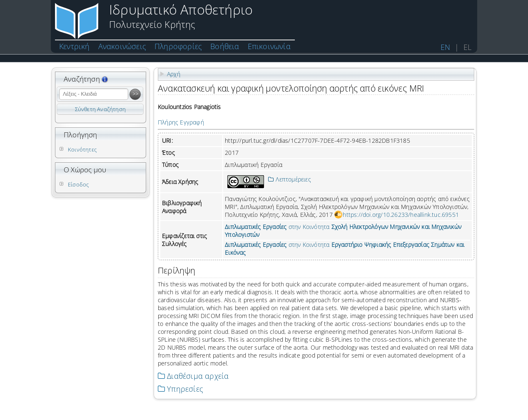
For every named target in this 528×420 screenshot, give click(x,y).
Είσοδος (78, 184)
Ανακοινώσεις (122, 46)
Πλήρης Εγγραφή (181, 122)
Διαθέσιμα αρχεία (193, 376)
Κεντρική (75, 46)
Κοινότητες (82, 149)
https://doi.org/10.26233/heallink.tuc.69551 (401, 215)
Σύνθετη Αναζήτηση (100, 109)
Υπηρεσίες (181, 389)
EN (445, 47)
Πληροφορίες (178, 46)
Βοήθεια (225, 46)
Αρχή (174, 74)
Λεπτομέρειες (290, 179)
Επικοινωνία (269, 46)
